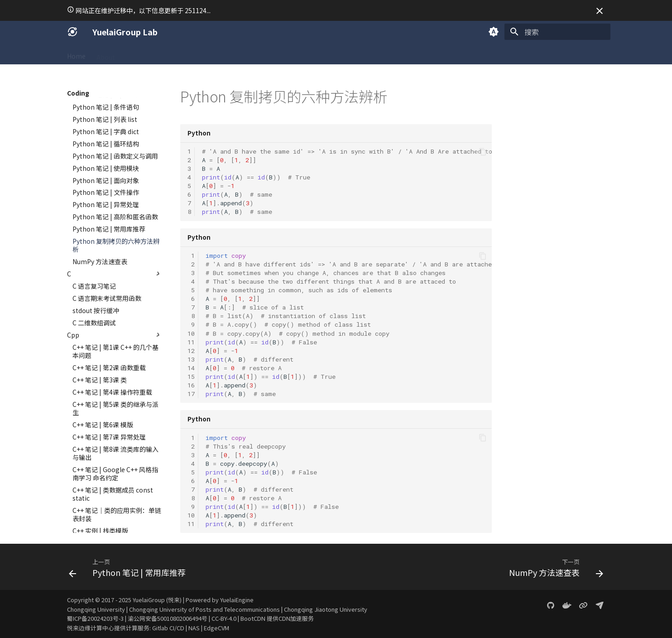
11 (191, 342)
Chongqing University (96, 609)
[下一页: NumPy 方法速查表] (554, 570)
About (106, 54)
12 (191, 351)
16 (191, 385)
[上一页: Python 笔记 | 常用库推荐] (130, 570)
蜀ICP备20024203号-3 (95, 618)
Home (76, 54)
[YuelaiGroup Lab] (72, 32)
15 (191, 377)
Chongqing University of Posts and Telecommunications (204, 609)
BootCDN (253, 618)
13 (191, 359)
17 (191, 394)
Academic (198, 54)
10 (191, 333)
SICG (133, 54)
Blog (339, 54)
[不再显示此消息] (600, 11)
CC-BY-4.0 (224, 618)
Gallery (310, 54)
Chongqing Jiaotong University (326, 609)
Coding (162, 54)
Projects (276, 54)
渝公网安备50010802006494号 (168, 618)
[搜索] (557, 32)
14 (191, 368)
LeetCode (238, 54)
